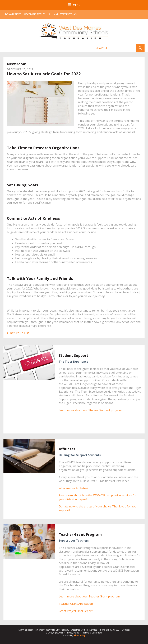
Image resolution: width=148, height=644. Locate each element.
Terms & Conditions (93, 633)
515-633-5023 (113, 630)
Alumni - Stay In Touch (63, 14)
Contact (126, 630)
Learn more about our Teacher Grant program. (89, 596)
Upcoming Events (35, 14)
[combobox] (114, 48)
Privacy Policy (73, 633)
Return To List (19, 333)
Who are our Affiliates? (74, 488)
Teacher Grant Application (76, 604)
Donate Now (13, 14)
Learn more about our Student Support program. (91, 410)
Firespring (80, 635)
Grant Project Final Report (76, 611)
